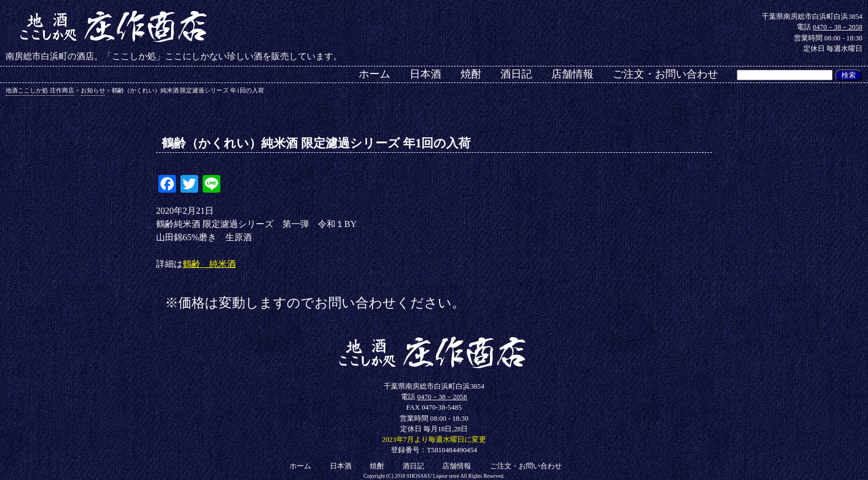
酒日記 (516, 74)
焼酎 (471, 74)
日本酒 (425, 74)
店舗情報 (572, 74)
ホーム (374, 74)
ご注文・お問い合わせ (665, 74)
